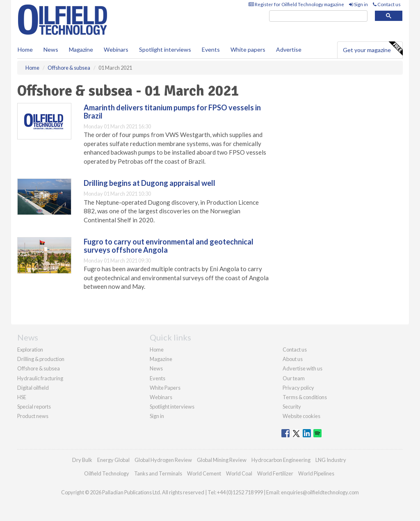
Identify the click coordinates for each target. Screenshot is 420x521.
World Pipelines (316, 473)
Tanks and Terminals (158, 473)
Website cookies (301, 416)
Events (211, 49)
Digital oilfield (33, 388)
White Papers (165, 388)
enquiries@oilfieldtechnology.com (320, 492)
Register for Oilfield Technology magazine (296, 4)
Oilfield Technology (107, 473)
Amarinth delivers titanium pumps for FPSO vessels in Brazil (172, 112)
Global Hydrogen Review (163, 460)
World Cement (204, 473)
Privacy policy (298, 388)
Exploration (30, 350)
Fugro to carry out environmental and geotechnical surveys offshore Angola (169, 246)
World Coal (239, 473)
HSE (22, 397)
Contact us (387, 4)
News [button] (51, 49)
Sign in (358, 4)
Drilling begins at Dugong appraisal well (150, 183)
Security (292, 407)
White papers (248, 49)
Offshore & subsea (39, 368)
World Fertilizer (275, 473)
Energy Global (113, 460)
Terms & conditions (305, 397)
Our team (294, 378)
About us (293, 359)
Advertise (289, 49)
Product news (33, 416)
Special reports (34, 407)
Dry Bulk (82, 460)
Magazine (81, 49)
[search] (318, 16)
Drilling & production (41, 359)
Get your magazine (373, 49)
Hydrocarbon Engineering (281, 460)
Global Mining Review (222, 460)
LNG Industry (331, 460)
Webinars (116, 49)
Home (25, 49)
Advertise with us (302, 368)
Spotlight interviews (165, 49)
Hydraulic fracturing (40, 378)
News (156, 368)
